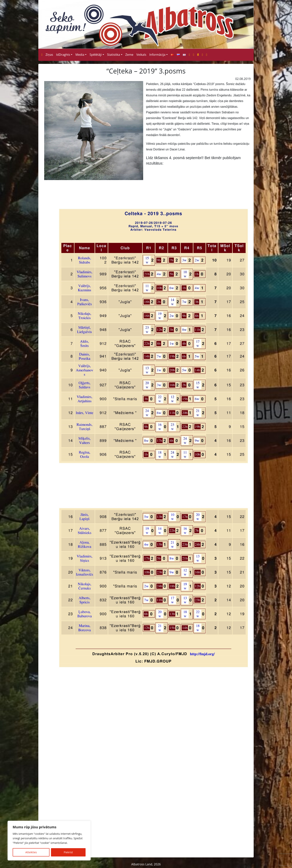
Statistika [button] (114, 55)
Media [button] (80, 55)
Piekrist (68, 852)
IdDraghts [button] (63, 55)
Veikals (141, 55)
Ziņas (49, 55)
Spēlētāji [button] (96, 55)
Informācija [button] (157, 55)
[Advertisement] (146, 817)
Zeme (129, 55)
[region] (49, 841)
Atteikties (31, 852)
